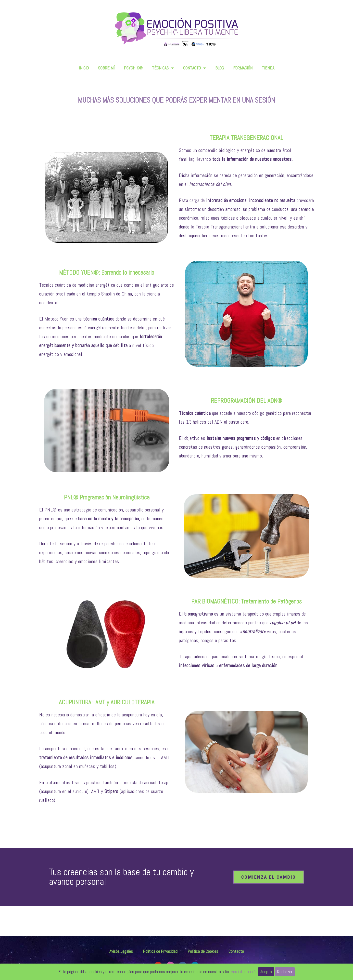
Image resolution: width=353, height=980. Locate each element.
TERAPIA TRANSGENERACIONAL (246, 138)
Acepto (266, 972)
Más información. (244, 972)
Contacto (236, 951)
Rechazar (285, 972)
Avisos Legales (121, 951)
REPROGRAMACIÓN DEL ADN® (246, 401)
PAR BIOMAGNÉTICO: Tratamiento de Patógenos (246, 601)
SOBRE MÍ (106, 68)
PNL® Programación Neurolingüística (107, 497)
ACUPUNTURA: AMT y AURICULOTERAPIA (107, 702)
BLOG (220, 68)
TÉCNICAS (163, 68)
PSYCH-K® (133, 68)
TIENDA (268, 68)
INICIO (84, 68)
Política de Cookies (203, 951)
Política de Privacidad (160, 951)
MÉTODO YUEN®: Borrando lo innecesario (107, 273)
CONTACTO (195, 68)
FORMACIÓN (243, 68)
